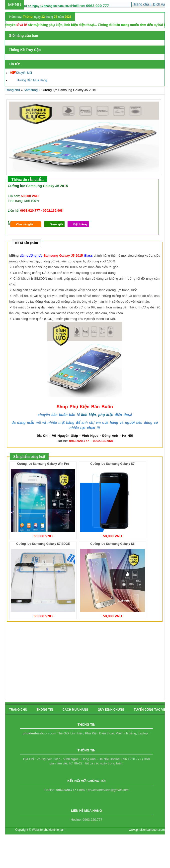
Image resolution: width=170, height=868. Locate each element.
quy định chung (111, 710)
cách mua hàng (76, 710)
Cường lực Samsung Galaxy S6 (112, 544)
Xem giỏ (56, 224)
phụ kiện (106, 415)
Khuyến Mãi (21, 73)
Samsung (31, 90)
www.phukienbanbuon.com (147, 830)
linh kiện (88, 415)
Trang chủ (12, 90)
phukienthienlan (54, 830)
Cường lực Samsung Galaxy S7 (112, 464)
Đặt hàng (80, 224)
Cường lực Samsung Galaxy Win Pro (43, 464)
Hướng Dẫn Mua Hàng (29, 80)
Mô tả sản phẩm (26, 243)
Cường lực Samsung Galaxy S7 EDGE (43, 544)
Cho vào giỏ (24, 224)
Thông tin (45, 710)
